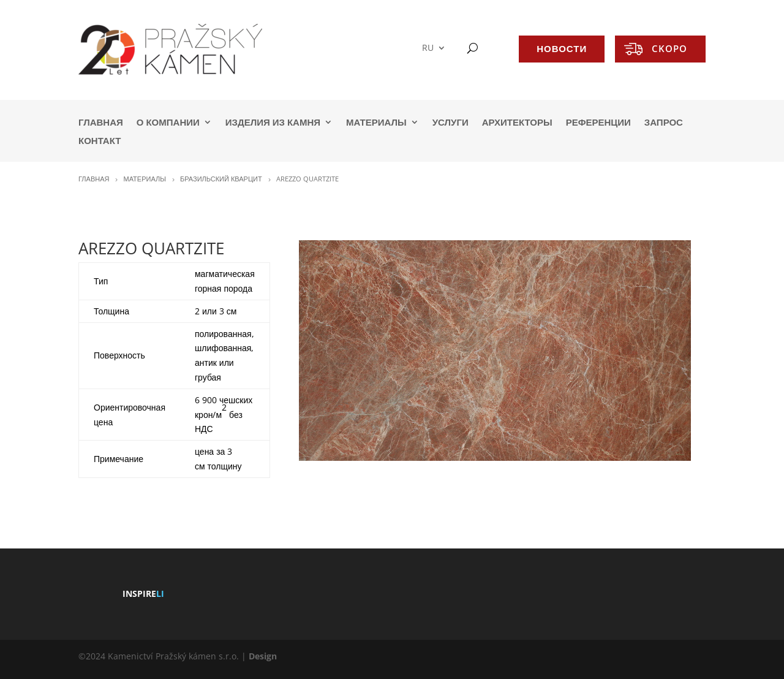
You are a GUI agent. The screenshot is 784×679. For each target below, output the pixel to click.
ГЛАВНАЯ (101, 123)
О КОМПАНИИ (168, 123)
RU (428, 48)
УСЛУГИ (450, 123)
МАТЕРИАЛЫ (376, 123)
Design (263, 656)
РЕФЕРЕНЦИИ (598, 123)
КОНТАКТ (100, 141)
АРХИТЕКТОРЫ (517, 123)
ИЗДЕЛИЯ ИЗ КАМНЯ (273, 123)
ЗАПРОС (664, 123)
